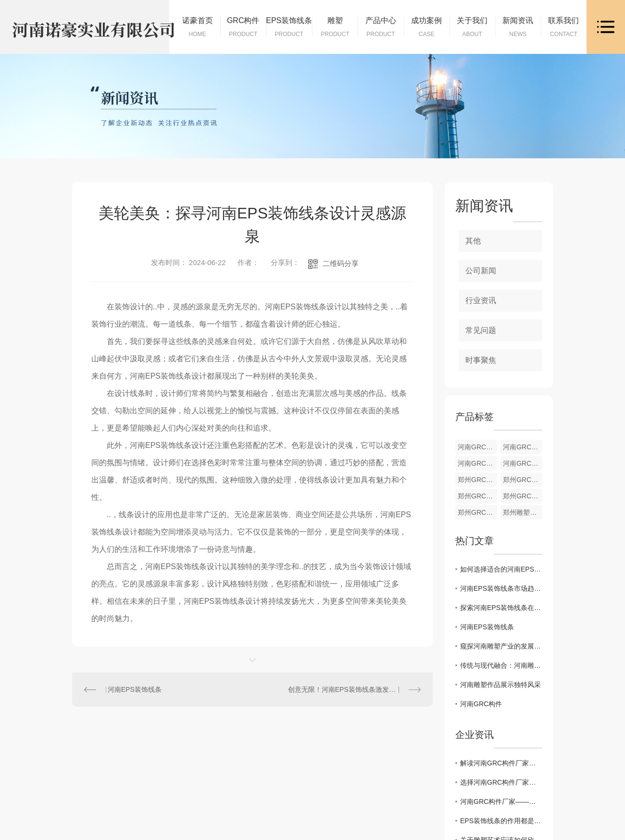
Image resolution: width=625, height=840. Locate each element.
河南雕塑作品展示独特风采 (500, 685)
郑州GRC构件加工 (523, 480)
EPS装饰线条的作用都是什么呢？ (501, 821)
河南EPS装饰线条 (135, 689)
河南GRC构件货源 (477, 447)
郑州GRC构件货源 (477, 480)
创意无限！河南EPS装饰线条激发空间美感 (352, 689)
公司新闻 (481, 271)
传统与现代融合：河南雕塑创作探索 (501, 665)
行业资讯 (481, 300)
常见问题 (481, 330)
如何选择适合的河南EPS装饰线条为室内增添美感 (501, 569)
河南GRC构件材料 (477, 463)
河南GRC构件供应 (523, 463)
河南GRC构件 (481, 704)
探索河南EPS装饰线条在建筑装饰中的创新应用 (501, 608)
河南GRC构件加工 (523, 447)
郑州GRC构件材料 (477, 496)
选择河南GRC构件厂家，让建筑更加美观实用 (501, 782)
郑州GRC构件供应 (523, 496)
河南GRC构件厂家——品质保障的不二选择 (501, 802)
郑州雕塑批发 (523, 512)
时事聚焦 (481, 360)
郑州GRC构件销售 (477, 512)
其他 (473, 241)
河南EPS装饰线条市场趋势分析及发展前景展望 (501, 588)
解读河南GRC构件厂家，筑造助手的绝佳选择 (501, 763)
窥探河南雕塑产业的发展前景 (501, 646)
